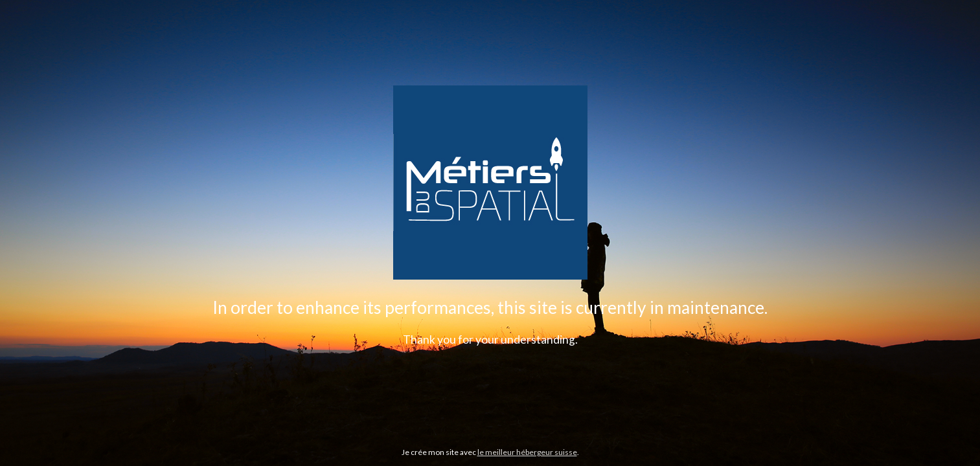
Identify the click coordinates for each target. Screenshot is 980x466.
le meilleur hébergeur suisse (527, 452)
